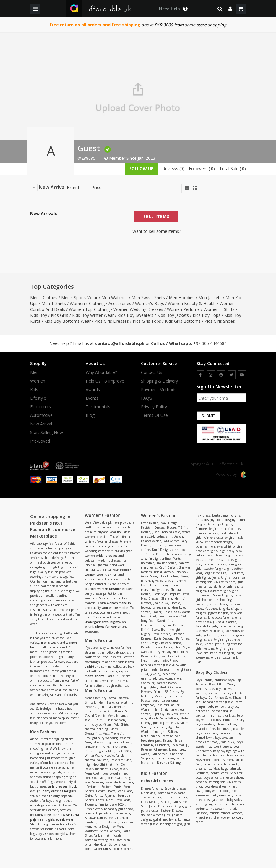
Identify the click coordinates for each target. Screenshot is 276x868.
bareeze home (166, 683)
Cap (157, 656)
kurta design (204, 520)
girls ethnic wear (61, 819)
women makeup (119, 603)
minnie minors (220, 813)
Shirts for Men (95, 702)
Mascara (160, 696)
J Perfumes (92, 787)
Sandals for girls (206, 626)
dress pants (203, 769)
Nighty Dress (150, 634)
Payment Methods (159, 390)
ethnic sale (114, 835)
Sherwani (100, 742)
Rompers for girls (207, 529)
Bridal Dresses (163, 572)
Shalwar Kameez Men (100, 818)
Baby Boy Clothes (211, 672)
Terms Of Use (154, 415)
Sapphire (147, 758)
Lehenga (181, 572)
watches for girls (215, 648)
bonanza (110, 809)
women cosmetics (115, 608)
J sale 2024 (124, 751)
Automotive (41, 415)
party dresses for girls (59, 791)
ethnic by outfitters (98, 725)
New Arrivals (44, 214)
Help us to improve (105, 381)
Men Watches (115, 297)
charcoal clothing (96, 729)
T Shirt (97, 720)
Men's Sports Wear (79, 297)
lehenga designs (171, 824)
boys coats (211, 733)
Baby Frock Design (171, 806)
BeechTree (159, 727)
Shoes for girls (223, 595)
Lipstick (158, 714)
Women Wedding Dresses (138, 309)
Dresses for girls (151, 788)
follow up (142, 168)
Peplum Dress (179, 594)
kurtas (90, 579)
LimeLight (159, 732)
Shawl (166, 652)
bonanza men (205, 546)
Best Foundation (170, 678)
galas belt (218, 800)
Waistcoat (91, 831)
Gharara (166, 598)
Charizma (177, 754)
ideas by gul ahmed (115, 773)
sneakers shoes (233, 777)
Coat (153, 616)
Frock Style (160, 594)
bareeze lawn (171, 736)
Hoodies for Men (115, 756)
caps (123, 671)
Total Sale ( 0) (233, 168)
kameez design (151, 541)
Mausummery (150, 736)
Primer (158, 692)
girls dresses (58, 786)
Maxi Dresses (150, 598)
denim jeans (219, 773)
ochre (199, 822)
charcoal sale (122, 813)
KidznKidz (148, 793)
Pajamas (110, 796)
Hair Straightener (166, 709)
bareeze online (171, 643)
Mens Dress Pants (118, 800)
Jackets (146, 607)
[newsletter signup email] (221, 398)
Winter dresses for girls (219, 538)
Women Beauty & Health (192, 303)
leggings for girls (215, 573)
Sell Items (156, 216)
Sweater (98, 782)
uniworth (123, 702)
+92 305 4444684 (210, 343)
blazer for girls (224, 555)
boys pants (231, 764)
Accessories (120, 303)
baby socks (234, 800)
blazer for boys (226, 724)
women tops (94, 575)
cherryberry (222, 817)
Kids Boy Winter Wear (93, 315)
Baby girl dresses (175, 788)
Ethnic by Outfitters (155, 745)
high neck (226, 551)
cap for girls (216, 640)
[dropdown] (230, 9)
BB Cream (172, 692)
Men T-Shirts (54, 303)
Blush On (166, 687)
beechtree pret (151, 740)
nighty (115, 622)
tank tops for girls (220, 524)
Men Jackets (210, 297)
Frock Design (150, 523)
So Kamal (178, 745)
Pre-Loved (40, 441)
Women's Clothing (87, 303)
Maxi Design (169, 523)
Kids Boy (39, 315)
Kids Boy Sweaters (135, 315)
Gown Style (149, 576)
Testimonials (98, 407)
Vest (106, 733)
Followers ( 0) (202, 168)
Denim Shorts (106, 791)
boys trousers (222, 746)
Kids (34, 390)
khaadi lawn (150, 661)
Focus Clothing (123, 849)
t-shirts (111, 575)
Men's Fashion (99, 690)
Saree (185, 576)
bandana (111, 671)
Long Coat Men (95, 778)
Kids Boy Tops (207, 315)
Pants (118, 787)
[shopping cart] (241, 9)
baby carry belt (222, 795)
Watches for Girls (173, 656)
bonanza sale (171, 532)
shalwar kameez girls (155, 815)
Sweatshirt (164, 621)
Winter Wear (93, 756)
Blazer (160, 554)
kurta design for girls (226, 515)
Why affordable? (101, 372)
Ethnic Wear (93, 809)
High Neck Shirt (96, 764)
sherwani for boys (221, 693)
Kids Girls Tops (147, 321)
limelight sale (94, 738)
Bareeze (178, 625)
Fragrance (147, 705)
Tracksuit (117, 733)
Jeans (153, 567)
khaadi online (169, 576)
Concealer (148, 683)
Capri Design (168, 567)
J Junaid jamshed (163, 723)
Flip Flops (100, 844)
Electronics (40, 407)
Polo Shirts (121, 725)
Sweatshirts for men (119, 782)
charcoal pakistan (97, 760)
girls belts (227, 635)
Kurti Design (161, 550)
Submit (208, 416)
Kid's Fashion (154, 773)
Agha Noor (176, 727)
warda (145, 754)
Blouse (171, 527)
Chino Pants (93, 796)
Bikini (145, 630)
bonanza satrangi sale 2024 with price (220, 580)
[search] (220, 9)
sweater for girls (214, 569)
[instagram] (211, 375)
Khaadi (146, 545)
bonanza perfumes (98, 849)
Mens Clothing (95, 698)
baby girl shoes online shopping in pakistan (218, 600)
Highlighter (149, 687)
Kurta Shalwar (116, 747)
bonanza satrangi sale (218, 702)
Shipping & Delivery (159, 381)
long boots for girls (220, 617)
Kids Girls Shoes (220, 321)
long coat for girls (215, 564)
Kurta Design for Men (100, 751)
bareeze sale (161, 607)
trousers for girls (219, 591)
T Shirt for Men (115, 720)
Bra (169, 625)
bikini (89, 627)
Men (34, 372)
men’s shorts (95, 676)
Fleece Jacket (118, 769)
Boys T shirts (204, 680)
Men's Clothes (44, 297)
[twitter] (232, 375)
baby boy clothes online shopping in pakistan (217, 711)
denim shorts (213, 764)
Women (38, 381)
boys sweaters (205, 724)
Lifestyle (38, 398)
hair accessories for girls (219, 655)
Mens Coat (92, 773)
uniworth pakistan (98, 813)
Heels (154, 669)
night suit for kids (222, 715)
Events (92, 398)
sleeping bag (204, 804)
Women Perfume (183, 309)
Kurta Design (163, 638)
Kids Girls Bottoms (183, 321)
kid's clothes (59, 763)
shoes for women (108, 627)
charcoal (106, 707)
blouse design (225, 520)
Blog (90, 415)
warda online (150, 652)
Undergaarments (152, 625)
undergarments (97, 622)
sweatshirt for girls (230, 546)
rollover (237, 817)
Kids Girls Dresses (112, 321)
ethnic (114, 764)
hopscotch (217, 809)
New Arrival (41, 424)
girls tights (203, 577)
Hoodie (175, 603)
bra (124, 622)
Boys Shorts (203, 760)
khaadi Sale (172, 612)
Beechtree (148, 563)
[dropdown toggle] (173, 9)
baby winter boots (217, 791)
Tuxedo (101, 711)
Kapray (168, 740)
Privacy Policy (154, 407)
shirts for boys (224, 680)
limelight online (159, 559)
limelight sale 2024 (112, 804)
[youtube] (242, 375)
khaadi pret (177, 749)
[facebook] (200, 375)
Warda (145, 732)
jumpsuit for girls (176, 797)
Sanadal (165, 669)
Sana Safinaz (169, 718)
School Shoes (118, 844)
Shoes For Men (110, 831)
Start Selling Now (47, 433)
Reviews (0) (173, 168)
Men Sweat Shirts (148, 297)
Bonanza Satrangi (169, 763)
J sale (110, 702)
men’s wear (49, 643)
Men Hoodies (182, 297)
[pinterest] (221, 375)
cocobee (237, 813)
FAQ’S (147, 398)
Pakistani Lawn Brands (157, 647)
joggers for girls (218, 613)
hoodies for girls (206, 551)
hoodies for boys (206, 742)
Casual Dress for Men (99, 716)
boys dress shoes (215, 786)
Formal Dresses (118, 698)
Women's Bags (150, 303)
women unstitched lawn (115, 589)
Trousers (90, 804)
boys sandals (212, 777)
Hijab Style (182, 647)
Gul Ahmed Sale (119, 711)
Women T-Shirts (219, 309)
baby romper (216, 706)
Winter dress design (219, 542)
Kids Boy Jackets (173, 315)
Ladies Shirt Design (170, 536)
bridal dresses (107, 556)
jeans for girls (221, 577)
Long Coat (148, 621)
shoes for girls (56, 834)
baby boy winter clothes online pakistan (220, 718)
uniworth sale (94, 747)
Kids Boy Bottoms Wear (68, 321)
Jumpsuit (159, 545)
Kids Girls (60, 315)
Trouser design (167, 563)
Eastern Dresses (171, 811)
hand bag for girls (222, 653)
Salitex (172, 732)
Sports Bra (159, 630)
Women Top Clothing (89, 309)
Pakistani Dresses (153, 527)
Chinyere (160, 749)
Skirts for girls (223, 586)
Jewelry (155, 674)
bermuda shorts (214, 755)
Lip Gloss (172, 714)
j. (187, 745)
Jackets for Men (121, 760)
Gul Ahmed (160, 754)
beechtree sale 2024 (172, 616)
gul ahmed (126, 809)
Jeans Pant (125, 791)
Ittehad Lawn (165, 758)
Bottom (107, 787)
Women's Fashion (159, 516)
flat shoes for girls (217, 609)
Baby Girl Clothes (157, 781)
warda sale (163, 581)
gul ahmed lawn (120, 742)
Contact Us (152, 372)
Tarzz (178, 740)
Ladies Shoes (169, 661)
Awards (93, 390)
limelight (101, 769)
